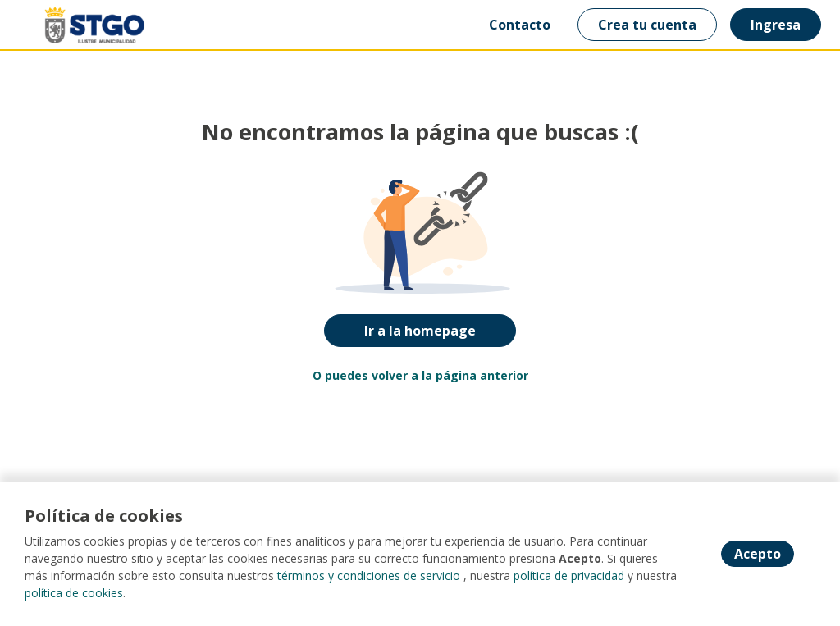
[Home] (71, 25)
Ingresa (776, 25)
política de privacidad (569, 576)
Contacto (520, 25)
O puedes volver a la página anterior (420, 375)
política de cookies (74, 593)
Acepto (758, 554)
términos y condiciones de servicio (369, 576)
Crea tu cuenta (647, 25)
